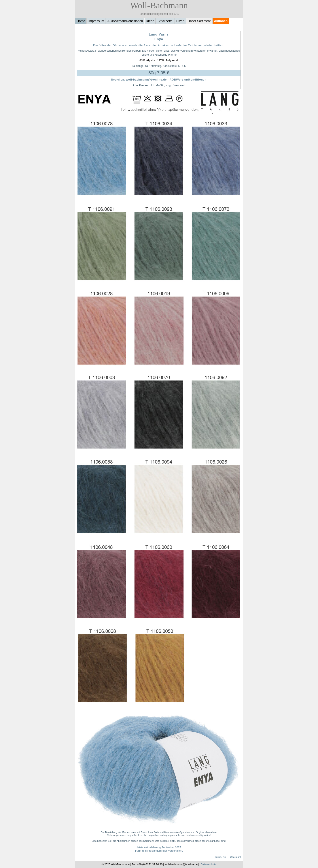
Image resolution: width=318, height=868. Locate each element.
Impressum (96, 21)
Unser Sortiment (199, 21)
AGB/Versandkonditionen (125, 21)
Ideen (150, 21)
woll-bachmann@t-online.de (146, 80)
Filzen (180, 21)
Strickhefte (165, 21)
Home (81, 21)
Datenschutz (208, 864)
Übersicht (234, 857)
